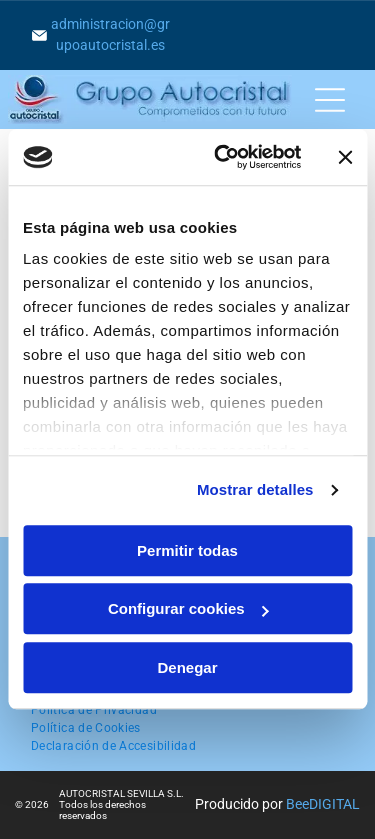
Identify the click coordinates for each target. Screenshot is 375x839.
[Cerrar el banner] (345, 157)
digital (334, 804)
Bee (297, 804)
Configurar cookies (188, 609)
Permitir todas (187, 550)
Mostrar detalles (255, 490)
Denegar (187, 667)
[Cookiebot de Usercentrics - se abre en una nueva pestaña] (223, 158)
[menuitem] (94, 710)
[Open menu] (330, 100)
